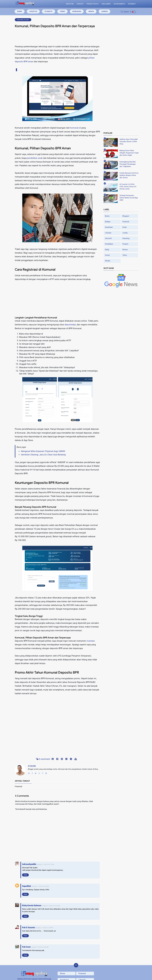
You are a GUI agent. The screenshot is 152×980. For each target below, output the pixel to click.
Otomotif (49, 11)
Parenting (126, 238)
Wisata (91, 11)
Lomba (125, 233)
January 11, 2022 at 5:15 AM (45, 864)
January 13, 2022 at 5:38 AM (40, 947)
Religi (107, 249)
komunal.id (75, 128)
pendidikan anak (35, 158)
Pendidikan (109, 244)
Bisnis (20, 11)
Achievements (119, 4)
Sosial (107, 255)
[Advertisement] (57, 37)
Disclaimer (106, 4)
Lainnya (104, 11)
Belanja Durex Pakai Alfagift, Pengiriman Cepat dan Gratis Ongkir (129, 153)
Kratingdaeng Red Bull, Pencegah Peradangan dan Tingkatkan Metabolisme (128, 164)
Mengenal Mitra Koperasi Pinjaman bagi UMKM (43, 451)
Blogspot (126, 216)
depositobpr (70, 325)
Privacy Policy (93, 4)
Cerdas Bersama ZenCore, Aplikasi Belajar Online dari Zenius (129, 175)
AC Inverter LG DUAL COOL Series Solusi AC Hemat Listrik (128, 186)
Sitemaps (132, 4)
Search (125, 12)
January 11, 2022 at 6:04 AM (40, 886)
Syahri (32, 766)
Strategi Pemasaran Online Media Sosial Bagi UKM (129, 198)
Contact (80, 4)
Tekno (62, 11)
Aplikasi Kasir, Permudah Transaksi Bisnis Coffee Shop (129, 142)
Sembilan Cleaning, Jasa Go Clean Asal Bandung (43, 455)
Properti (125, 244)
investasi (91, 641)
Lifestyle (33, 11)
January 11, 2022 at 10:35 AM (51, 906)
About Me (70, 4)
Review (125, 249)
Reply (25, 875)
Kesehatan (77, 11)
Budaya (108, 222)
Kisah (125, 227)
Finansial (126, 222)
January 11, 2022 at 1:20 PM (44, 928)
